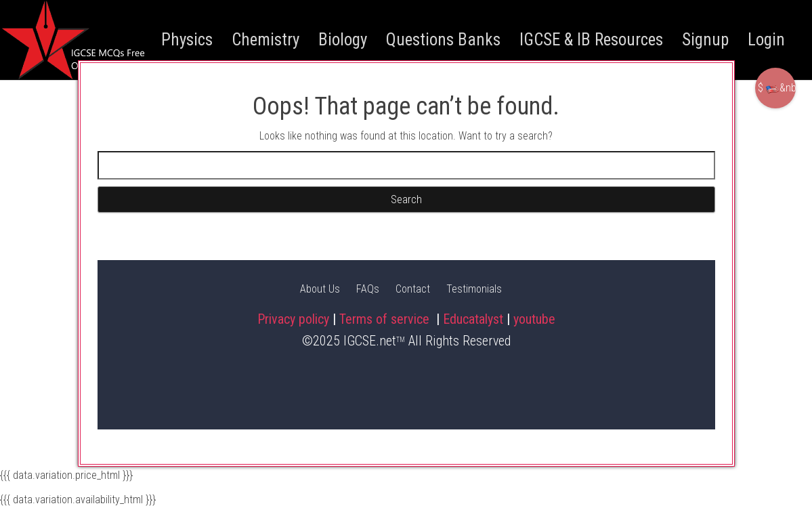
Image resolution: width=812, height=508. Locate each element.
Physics (187, 40)
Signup (705, 40)
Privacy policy (293, 319)
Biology (343, 40)
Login (766, 40)
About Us (320, 289)
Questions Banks (443, 40)
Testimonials (474, 289)
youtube (534, 319)
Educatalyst (473, 319)
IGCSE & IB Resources (591, 40)
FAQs (368, 289)
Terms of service (386, 319)
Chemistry (265, 40)
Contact (413, 289)
